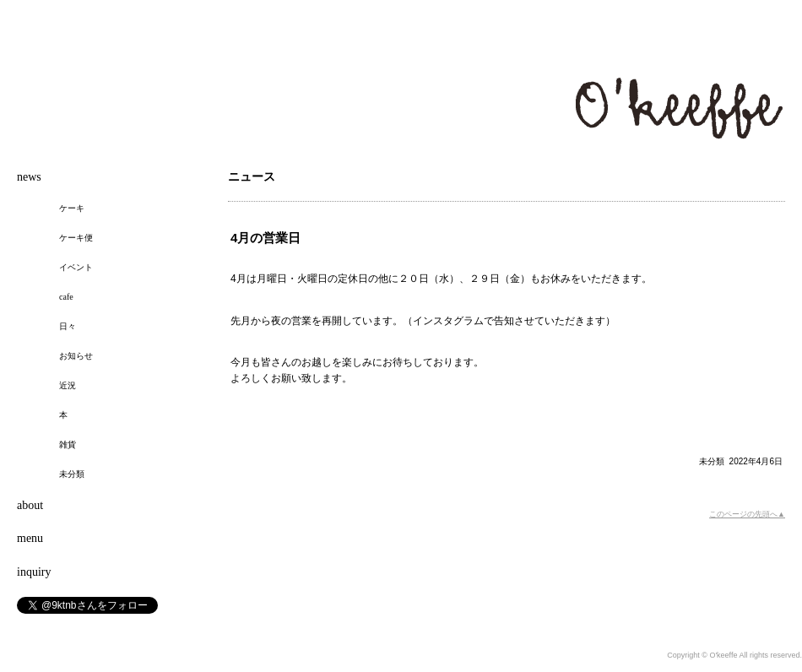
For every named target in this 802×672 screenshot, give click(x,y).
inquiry (34, 572)
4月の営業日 (266, 238)
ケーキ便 (76, 238)
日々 (68, 326)
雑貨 (68, 444)
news (29, 177)
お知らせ (76, 356)
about (30, 505)
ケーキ (72, 208)
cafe (66, 297)
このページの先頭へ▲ (747, 514)
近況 (68, 385)
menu (30, 538)
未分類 (712, 461)
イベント (76, 267)
